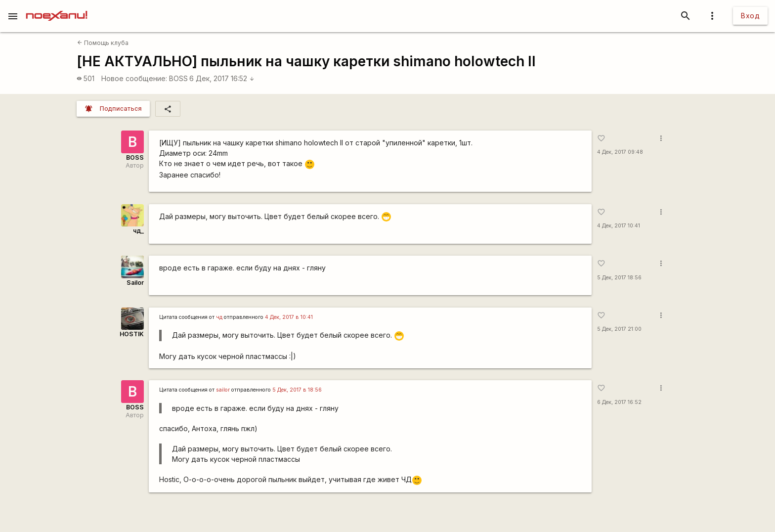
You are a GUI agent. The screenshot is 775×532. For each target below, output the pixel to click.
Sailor (135, 283)
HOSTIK (132, 334)
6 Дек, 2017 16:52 (222, 78)
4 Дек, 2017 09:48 (620, 152)
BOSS (178, 78)
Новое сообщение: (134, 78)
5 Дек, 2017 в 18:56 (297, 390)
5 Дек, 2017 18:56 (619, 278)
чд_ (138, 231)
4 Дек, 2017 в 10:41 (289, 317)
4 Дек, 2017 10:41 (619, 226)
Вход (750, 16)
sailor (223, 390)
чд (219, 317)
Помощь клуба (103, 43)
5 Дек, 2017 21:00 (619, 329)
